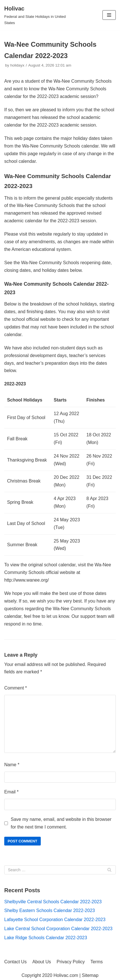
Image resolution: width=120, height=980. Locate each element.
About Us (42, 962)
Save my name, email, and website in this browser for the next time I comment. (61, 823)
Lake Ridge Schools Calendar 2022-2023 (46, 938)
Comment (16, 688)
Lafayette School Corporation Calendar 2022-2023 (55, 920)
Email (11, 792)
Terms (97, 962)
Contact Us (15, 962)
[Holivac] (40, 15)
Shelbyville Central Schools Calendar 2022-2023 (53, 902)
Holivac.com (66, 975)
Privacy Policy (71, 962)
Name (12, 765)
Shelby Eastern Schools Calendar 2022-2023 (50, 910)
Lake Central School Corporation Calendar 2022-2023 (58, 929)
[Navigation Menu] (109, 15)
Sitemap (90, 975)
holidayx (17, 65)
